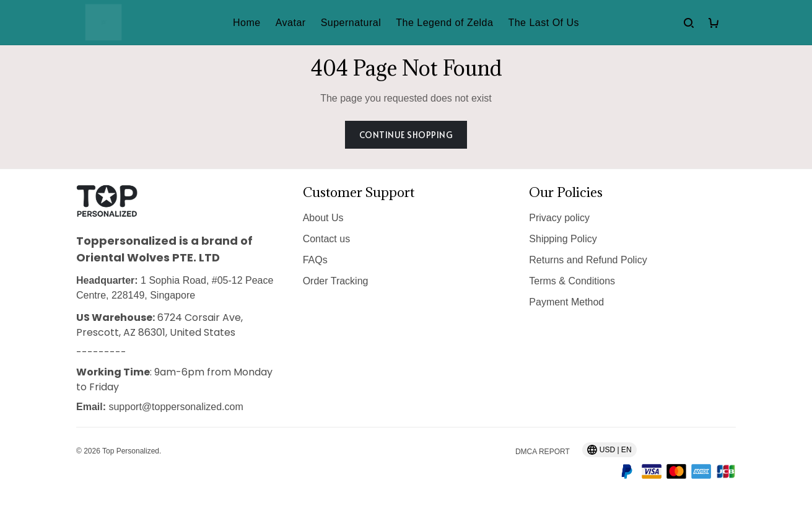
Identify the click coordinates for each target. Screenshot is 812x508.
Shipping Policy (563, 239)
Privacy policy (559, 218)
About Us (323, 218)
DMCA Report (543, 452)
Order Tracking (336, 281)
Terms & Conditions (572, 281)
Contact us (326, 239)
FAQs (315, 260)
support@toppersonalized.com (176, 407)
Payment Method (566, 302)
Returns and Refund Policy (588, 260)
